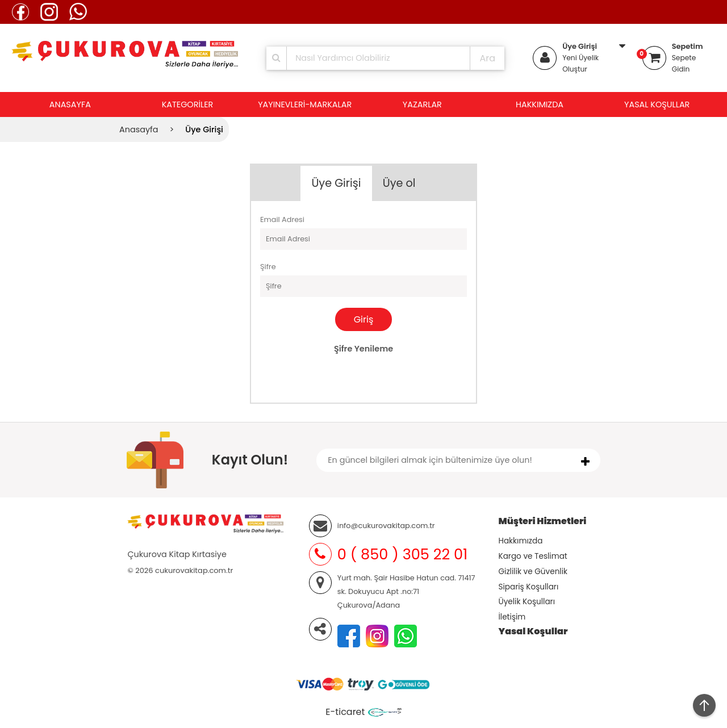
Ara (487, 58)
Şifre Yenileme (363, 349)
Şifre (268, 267)
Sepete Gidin (684, 63)
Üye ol (399, 183)
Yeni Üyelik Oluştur (580, 63)
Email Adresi (282, 219)
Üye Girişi (580, 46)
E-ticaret (345, 712)
